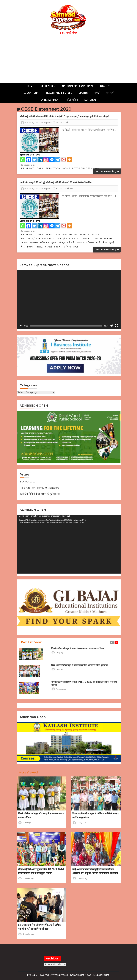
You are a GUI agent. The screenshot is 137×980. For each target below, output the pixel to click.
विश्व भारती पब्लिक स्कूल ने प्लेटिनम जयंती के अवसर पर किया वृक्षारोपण (80, 665)
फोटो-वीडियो (72, 100)
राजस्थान (31, 247)
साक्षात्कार (58, 247)
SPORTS (83, 93)
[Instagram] (46, 160)
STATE (104, 86)
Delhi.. (40, 168)
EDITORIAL (90, 100)
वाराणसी (48, 247)
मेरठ (23, 247)
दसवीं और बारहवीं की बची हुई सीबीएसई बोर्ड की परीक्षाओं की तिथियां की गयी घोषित (56, 182)
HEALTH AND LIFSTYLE (59, 93)
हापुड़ (76, 247)
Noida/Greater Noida (69, 239)
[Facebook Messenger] (52, 160)
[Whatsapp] (23, 160)
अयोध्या (24, 243)
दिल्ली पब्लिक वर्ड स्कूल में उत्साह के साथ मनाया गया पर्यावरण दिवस (77, 648)
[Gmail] (64, 160)
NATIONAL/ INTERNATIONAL (78, 86)
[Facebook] (28, 160)
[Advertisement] (70, 58)
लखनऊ (39, 247)
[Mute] (112, 326)
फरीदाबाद (90, 243)
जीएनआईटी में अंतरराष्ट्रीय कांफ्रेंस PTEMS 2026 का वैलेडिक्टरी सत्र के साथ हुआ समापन (84, 683)
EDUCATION (30, 93)
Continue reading (107, 171)
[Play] (20, 326)
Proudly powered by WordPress (47, 975)
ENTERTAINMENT (50, 100)
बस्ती (98, 243)
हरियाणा (68, 247)
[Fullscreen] (117, 326)
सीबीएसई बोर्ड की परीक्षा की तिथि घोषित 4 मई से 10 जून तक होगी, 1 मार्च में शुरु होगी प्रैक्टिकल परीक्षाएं (65, 116)
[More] (70, 160)
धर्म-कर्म (110, 93)
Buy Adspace (28, 482)
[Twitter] (34, 160)
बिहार (105, 243)
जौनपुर (62, 243)
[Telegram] (58, 160)
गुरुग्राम (54, 243)
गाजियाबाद (45, 243)
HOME (30, 86)
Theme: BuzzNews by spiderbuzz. (89, 975)
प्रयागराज (80, 243)
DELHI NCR (47, 86)
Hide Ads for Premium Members (39, 488)
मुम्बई (97, 93)
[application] (69, 299)
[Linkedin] (40, 160)
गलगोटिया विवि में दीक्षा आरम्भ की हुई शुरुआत (40, 494)
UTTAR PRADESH (82, 168)
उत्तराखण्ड (34, 243)
